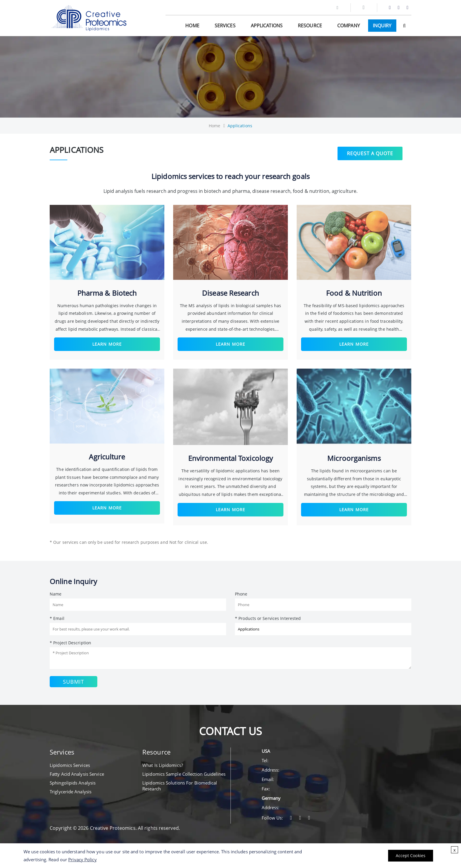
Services (225, 26)
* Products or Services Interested (268, 618)
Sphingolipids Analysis (73, 783)
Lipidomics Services (70, 765)
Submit (74, 682)
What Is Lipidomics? (163, 765)
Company (349, 26)
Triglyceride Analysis (71, 792)
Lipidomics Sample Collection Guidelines (184, 774)
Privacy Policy (82, 859)
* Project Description (70, 643)
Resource (310, 26)
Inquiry (382, 26)
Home (192, 26)
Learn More (107, 344)
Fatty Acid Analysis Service (77, 774)
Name (56, 594)
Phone (241, 594)
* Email (57, 618)
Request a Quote (370, 152)
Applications (267, 26)
